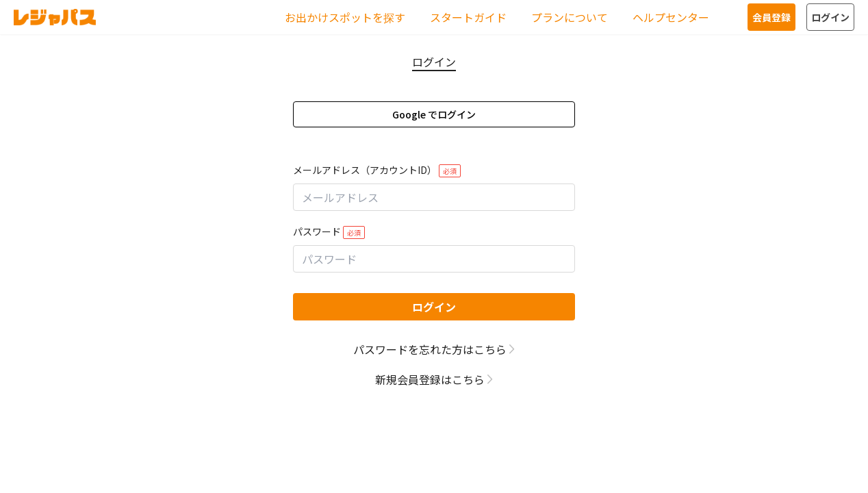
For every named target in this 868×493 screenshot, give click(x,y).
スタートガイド (468, 17)
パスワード (329, 231)
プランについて (570, 17)
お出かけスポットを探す (345, 17)
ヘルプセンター (671, 17)
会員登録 (771, 17)
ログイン (830, 17)
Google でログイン (434, 114)
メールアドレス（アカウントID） (377, 170)
